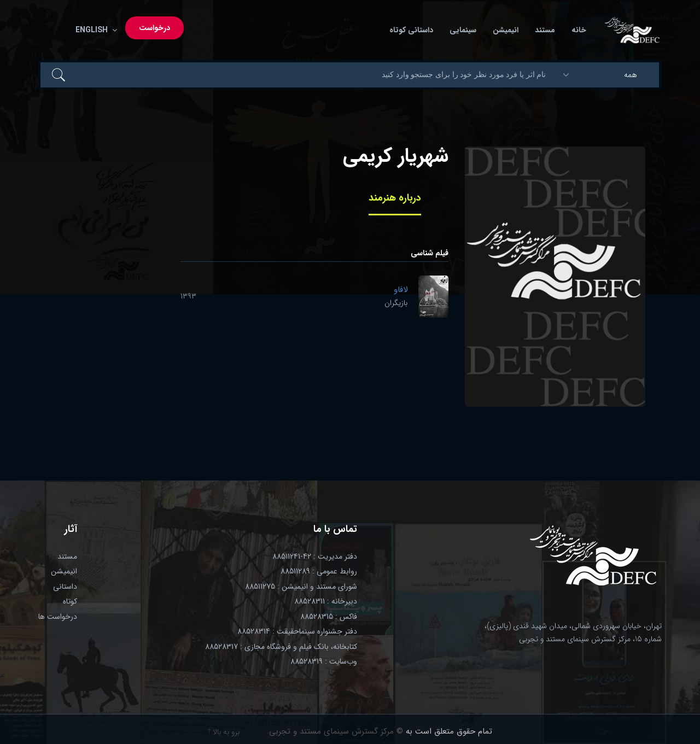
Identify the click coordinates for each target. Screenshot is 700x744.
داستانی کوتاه (411, 30)
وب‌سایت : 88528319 (324, 661)
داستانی (65, 587)
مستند (545, 30)
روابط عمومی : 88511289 (319, 571)
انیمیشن (506, 30)
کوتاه (70, 601)
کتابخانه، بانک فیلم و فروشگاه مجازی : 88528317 (281, 647)
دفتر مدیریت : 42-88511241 (315, 556)
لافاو (401, 290)
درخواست (154, 28)
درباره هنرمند (395, 198)
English (94, 30)
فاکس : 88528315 (329, 617)
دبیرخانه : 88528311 (326, 601)
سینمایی (463, 30)
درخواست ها (58, 617)
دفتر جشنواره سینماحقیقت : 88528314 (297, 631)
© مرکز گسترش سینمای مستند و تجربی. (335, 731)
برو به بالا (224, 732)
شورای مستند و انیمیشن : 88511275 (301, 587)
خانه (579, 30)
